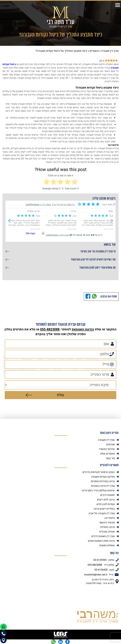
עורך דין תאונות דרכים (103, 536)
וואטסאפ (78, 329)
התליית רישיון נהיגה (104, 509)
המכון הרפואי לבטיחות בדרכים (99, 472)
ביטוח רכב (109, 518)
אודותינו (110, 445)
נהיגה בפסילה (107, 527)
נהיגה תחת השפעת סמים (101, 541)
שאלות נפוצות (107, 545)
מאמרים (94, 51)
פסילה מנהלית (107, 532)
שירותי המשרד (107, 449)
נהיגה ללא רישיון (106, 500)
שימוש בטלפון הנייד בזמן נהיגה (98, 490)
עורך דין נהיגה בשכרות (103, 486)
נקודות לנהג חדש (106, 504)
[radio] (75, 182)
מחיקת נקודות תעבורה (103, 477)
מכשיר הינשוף (107, 523)
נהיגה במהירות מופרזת (103, 481)
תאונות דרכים (108, 495)
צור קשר (110, 458)
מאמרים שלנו (108, 454)
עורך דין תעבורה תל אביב (102, 513)
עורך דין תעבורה (110, 51)
